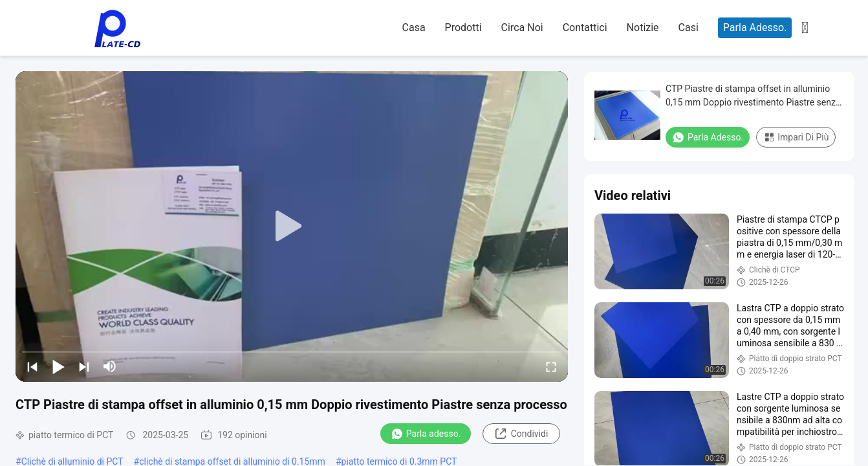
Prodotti (463, 28)
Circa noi (522, 28)
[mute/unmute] (110, 366)
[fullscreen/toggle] (551, 366)
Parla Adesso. (755, 28)
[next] (84, 366)
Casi (689, 28)
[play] (292, 227)
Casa (414, 28)
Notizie (643, 28)
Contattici (585, 28)
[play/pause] (58, 366)
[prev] (32, 366)
